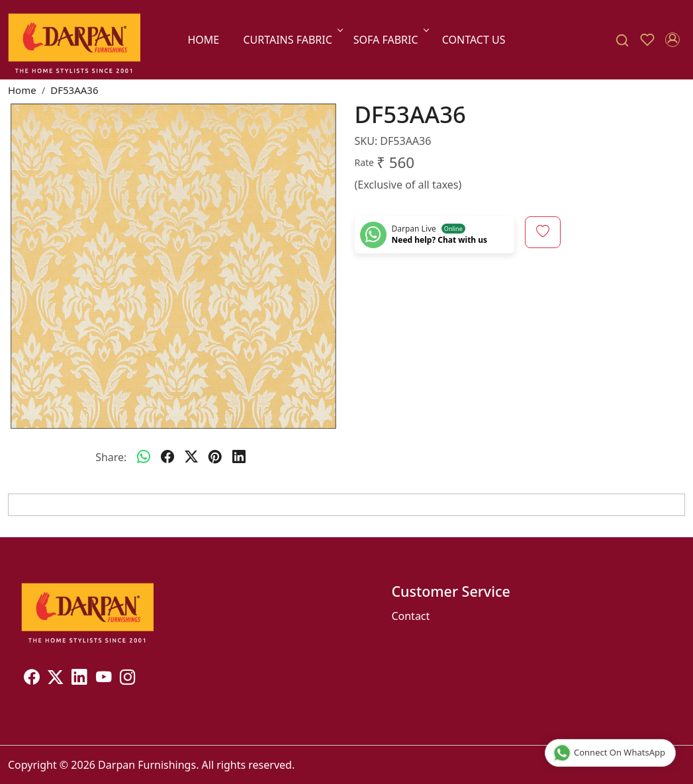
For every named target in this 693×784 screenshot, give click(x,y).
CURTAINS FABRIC (292, 40)
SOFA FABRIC (390, 40)
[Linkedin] (79, 679)
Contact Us (474, 40)
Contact (410, 616)
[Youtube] (104, 679)
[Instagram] (128, 679)
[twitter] (191, 457)
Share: (111, 457)
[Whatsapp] (144, 457)
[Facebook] (32, 679)
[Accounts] (672, 40)
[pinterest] (215, 457)
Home (203, 40)
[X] (56, 679)
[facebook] (167, 457)
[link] (622, 40)
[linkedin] (239, 457)
